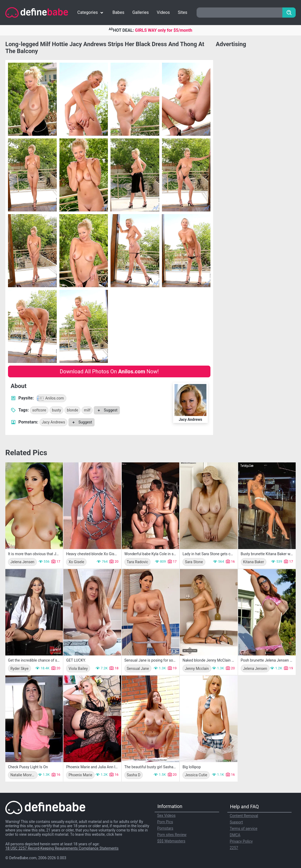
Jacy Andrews (53, 422)
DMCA (235, 835)
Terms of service (244, 829)
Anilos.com (50, 398)
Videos (163, 12)
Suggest (107, 410)
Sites (183, 12)
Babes (118, 12)
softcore (39, 410)
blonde (72, 410)
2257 (234, 848)
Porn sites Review (172, 835)
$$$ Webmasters (171, 841)
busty (56, 410)
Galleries (141, 12)
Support (236, 822)
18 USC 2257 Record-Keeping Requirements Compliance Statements (62, 848)
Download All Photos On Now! (109, 371)
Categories (91, 13)
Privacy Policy (241, 841)
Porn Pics (165, 822)
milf (87, 410)
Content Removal (244, 816)
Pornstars (165, 828)
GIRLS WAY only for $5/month (164, 30)
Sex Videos (166, 815)
